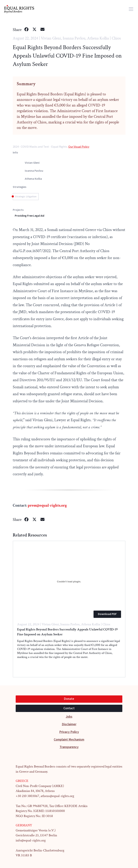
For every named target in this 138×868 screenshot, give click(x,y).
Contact (69, 708)
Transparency (69, 747)
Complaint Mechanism (69, 740)
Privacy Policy (69, 732)
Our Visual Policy (79, 147)
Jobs (69, 717)
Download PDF (107, 614)
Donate (69, 699)
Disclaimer (69, 724)
